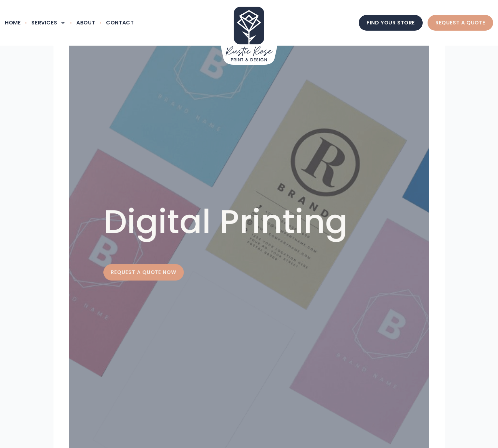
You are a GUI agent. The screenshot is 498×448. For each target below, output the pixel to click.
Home (13, 23)
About (86, 23)
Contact (120, 23)
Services (48, 23)
